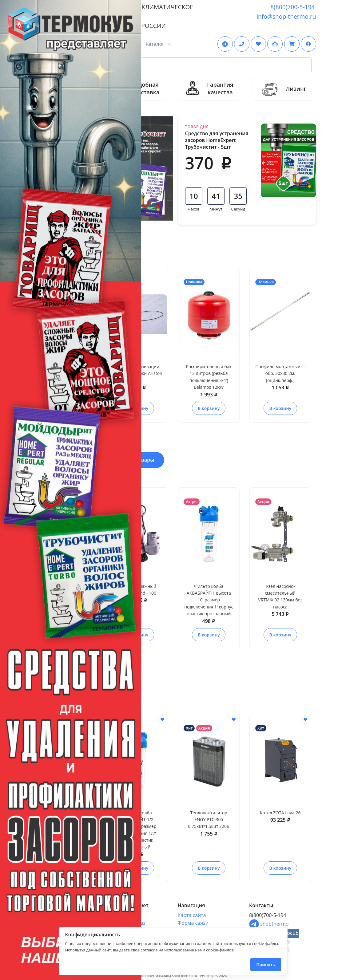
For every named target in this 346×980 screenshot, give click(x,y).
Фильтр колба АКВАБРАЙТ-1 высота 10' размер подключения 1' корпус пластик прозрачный (209, 600)
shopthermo (269, 924)
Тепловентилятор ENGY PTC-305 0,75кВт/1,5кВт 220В (209, 820)
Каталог (155, 44)
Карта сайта (192, 915)
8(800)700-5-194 (292, 7)
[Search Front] (180, 65)
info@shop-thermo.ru (286, 16)
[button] (308, 44)
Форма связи (193, 923)
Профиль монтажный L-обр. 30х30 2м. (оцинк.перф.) (280, 373)
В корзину (209, 408)
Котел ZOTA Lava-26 (280, 813)
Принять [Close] (266, 964)
